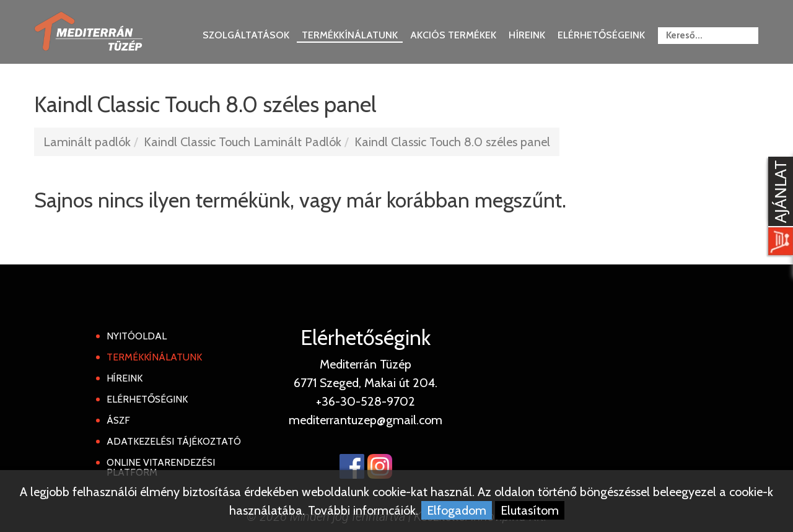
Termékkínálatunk (350, 35)
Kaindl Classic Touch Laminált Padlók (243, 142)
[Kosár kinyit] (778, 207)
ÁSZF (118, 420)
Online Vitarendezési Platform (161, 467)
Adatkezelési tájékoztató (174, 441)
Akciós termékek (453, 35)
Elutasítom (530, 510)
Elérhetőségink (147, 399)
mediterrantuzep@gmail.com (366, 420)
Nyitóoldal (137, 336)
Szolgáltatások (246, 35)
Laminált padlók (87, 142)
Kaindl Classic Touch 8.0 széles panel (452, 142)
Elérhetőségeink (601, 35)
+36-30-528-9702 (366, 401)
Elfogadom (457, 510)
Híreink (527, 35)
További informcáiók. (363, 510)
